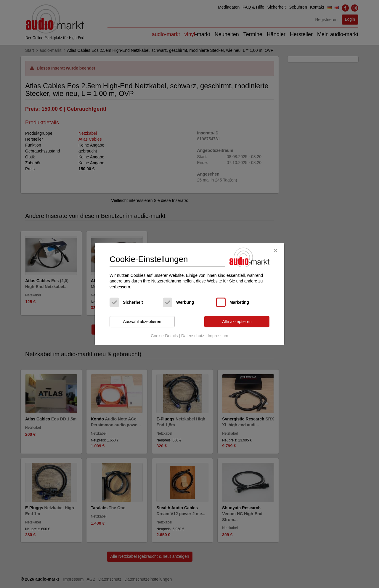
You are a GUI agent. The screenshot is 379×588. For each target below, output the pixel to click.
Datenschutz (193, 336)
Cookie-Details (164, 336)
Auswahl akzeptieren (142, 322)
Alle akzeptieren (237, 322)
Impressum (218, 336)
